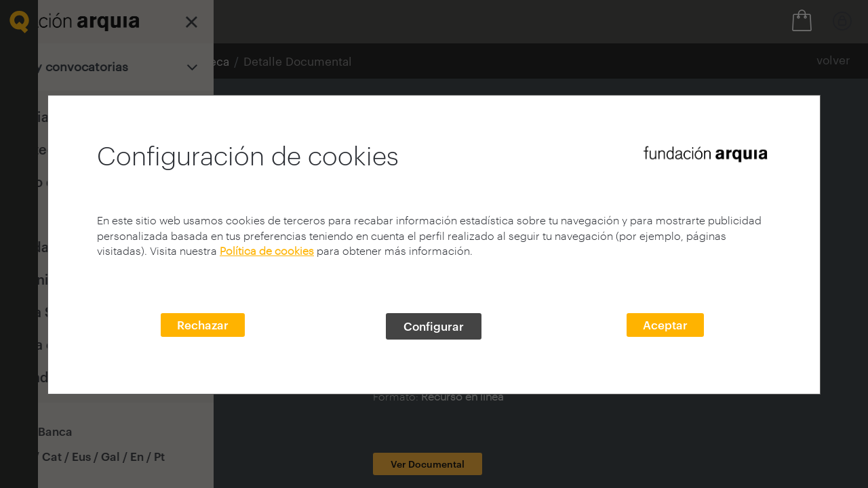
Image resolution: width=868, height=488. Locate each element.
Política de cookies (267, 250)
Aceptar (665, 325)
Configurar (434, 326)
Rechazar (203, 325)
